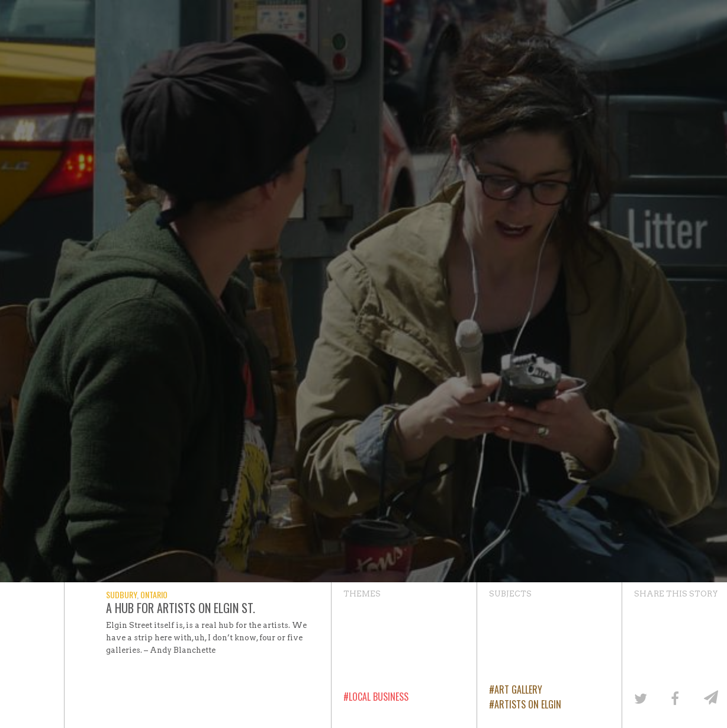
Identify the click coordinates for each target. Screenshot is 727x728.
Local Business (379, 697)
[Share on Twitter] (640, 697)
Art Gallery (518, 689)
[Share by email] (710, 697)
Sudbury (121, 594)
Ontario (154, 594)
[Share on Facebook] (675, 697)
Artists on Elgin (528, 704)
